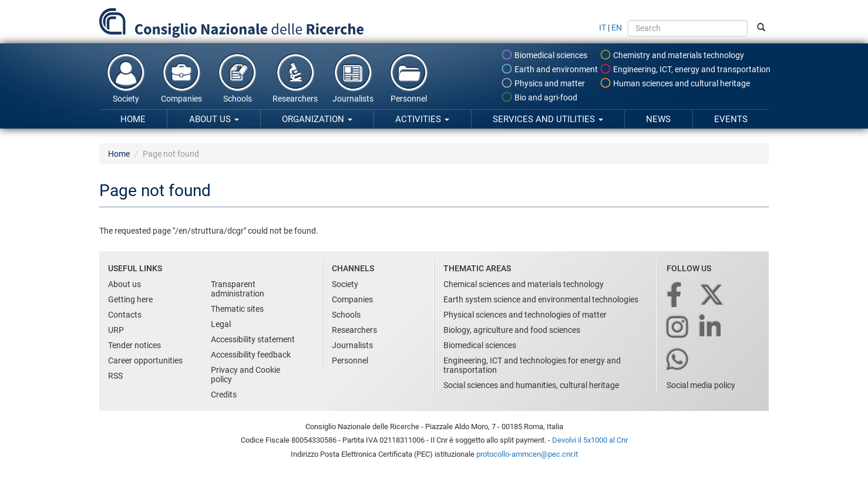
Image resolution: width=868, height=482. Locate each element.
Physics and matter (543, 83)
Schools (237, 77)
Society (126, 77)
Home (133, 119)
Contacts (125, 315)
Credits (224, 395)
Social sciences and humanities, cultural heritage (531, 385)
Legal (221, 324)
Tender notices (134, 345)
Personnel (409, 77)
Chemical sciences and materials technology (524, 284)
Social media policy (701, 385)
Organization (317, 119)
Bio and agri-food (539, 97)
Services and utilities (548, 119)
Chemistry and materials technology (672, 55)
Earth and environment (549, 69)
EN (617, 28)
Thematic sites (237, 309)
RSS (115, 376)
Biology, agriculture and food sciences (512, 330)
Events (731, 119)
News (658, 119)
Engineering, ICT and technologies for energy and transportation (532, 365)
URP (116, 330)
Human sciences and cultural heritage (675, 83)
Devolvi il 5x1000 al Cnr (590, 440)
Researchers (295, 77)
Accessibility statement (253, 339)
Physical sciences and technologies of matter (525, 315)
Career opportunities (145, 360)
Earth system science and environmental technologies (541, 299)
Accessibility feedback (251, 355)
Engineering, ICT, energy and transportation (685, 69)
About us (214, 119)
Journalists (353, 77)
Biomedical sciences (544, 55)
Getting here (130, 299)
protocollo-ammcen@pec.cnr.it (527, 454)
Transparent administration (238, 289)
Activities (422, 119)
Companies (181, 77)
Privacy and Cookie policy (245, 375)
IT (603, 28)
